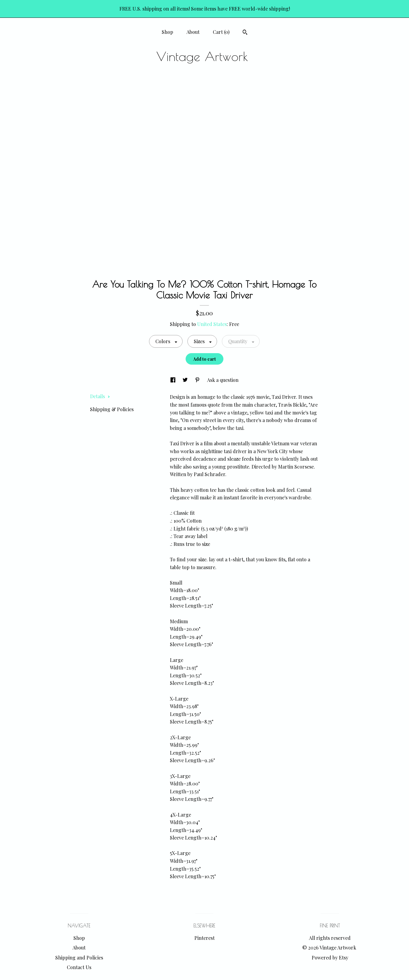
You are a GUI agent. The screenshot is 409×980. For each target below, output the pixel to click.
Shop (167, 32)
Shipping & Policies (112, 409)
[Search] (245, 33)
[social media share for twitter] (186, 380)
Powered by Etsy (330, 957)
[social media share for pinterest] (198, 380)
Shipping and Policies (79, 957)
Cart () (221, 32)
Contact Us (79, 967)
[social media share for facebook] (174, 380)
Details (100, 396)
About (193, 32)
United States (212, 324)
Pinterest (204, 938)
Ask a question (223, 380)
